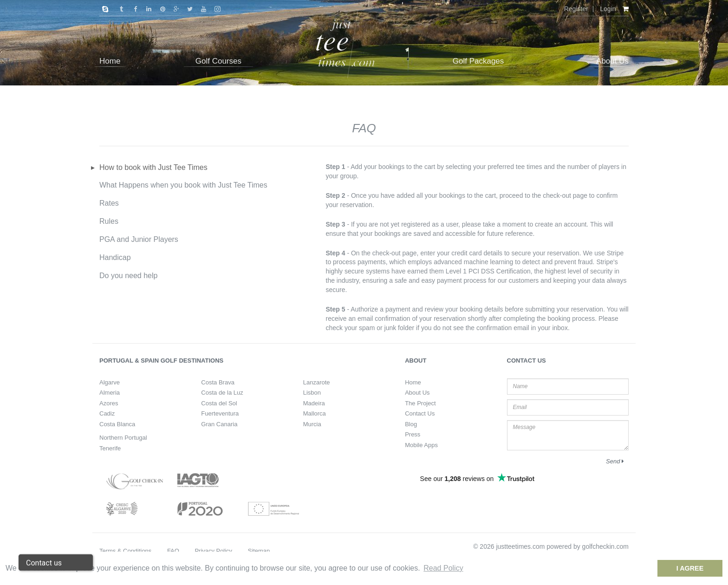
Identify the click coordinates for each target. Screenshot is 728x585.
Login (608, 9)
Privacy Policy (213, 551)
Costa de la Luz (222, 393)
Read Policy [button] (443, 568)
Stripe (615, 253)
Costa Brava (218, 382)
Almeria (110, 393)
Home (413, 382)
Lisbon (312, 393)
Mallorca (315, 413)
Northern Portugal (123, 438)
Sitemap (259, 551)
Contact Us (420, 413)
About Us (417, 393)
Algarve (110, 382)
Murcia (312, 424)
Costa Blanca (117, 424)
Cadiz (107, 413)
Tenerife (110, 448)
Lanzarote (317, 382)
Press (413, 434)
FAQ (173, 551)
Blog (411, 424)
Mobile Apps (421, 445)
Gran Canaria (219, 424)
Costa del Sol (219, 403)
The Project (420, 403)
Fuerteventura (220, 413)
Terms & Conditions (125, 551)
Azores (109, 403)
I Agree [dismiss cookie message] (690, 568)
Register (576, 9)
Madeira (314, 403)
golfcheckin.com (605, 546)
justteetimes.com (520, 546)
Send (615, 461)
